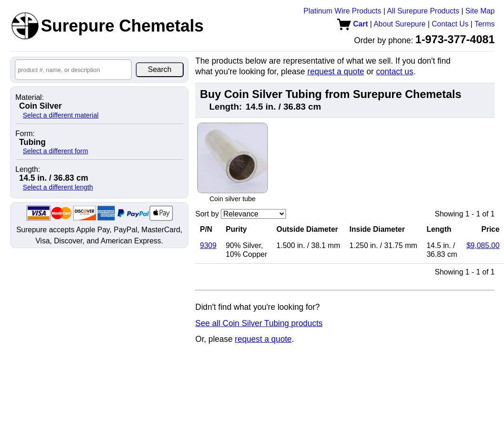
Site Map (480, 11)
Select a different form (56, 151)
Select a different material (61, 115)
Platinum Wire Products (342, 11)
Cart (352, 24)
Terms (484, 24)
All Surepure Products (423, 11)
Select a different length (58, 187)
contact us (395, 72)
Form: (25, 134)
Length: (28, 170)
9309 (208, 245)
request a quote (336, 72)
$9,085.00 (483, 245)
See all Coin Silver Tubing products (259, 323)
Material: (30, 98)
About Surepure (399, 24)
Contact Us (450, 24)
